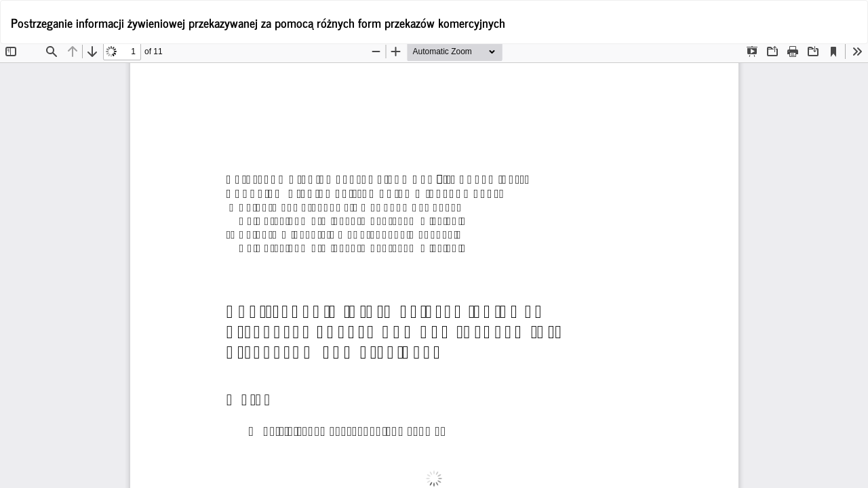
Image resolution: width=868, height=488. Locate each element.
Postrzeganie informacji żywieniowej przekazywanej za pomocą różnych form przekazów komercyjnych (258, 22)
